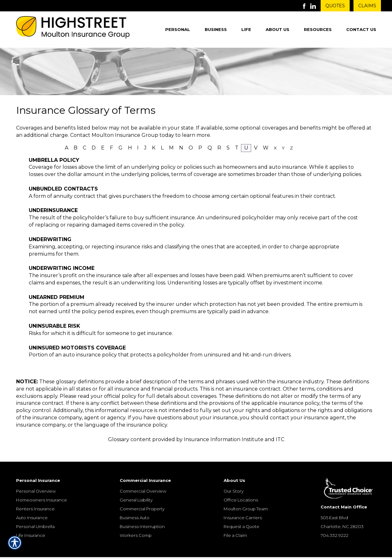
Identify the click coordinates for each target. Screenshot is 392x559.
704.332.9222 (335, 525)
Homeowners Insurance (42, 489)
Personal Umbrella (35, 516)
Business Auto (135, 507)
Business (216, 29)
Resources (318, 29)
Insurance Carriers (243, 507)
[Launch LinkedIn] (315, 6)
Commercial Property (142, 498)
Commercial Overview (143, 481)
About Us (277, 29)
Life (246, 29)
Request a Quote (241, 516)
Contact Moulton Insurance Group (114, 135)
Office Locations (241, 489)
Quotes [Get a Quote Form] (335, 6)
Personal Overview (36, 481)
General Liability (136, 489)
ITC (280, 439)
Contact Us (361, 29)
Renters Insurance (35, 498)
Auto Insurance (32, 507)
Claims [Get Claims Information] (367, 6)
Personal (178, 29)
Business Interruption (142, 516)
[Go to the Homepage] (73, 28)
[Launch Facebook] (307, 6)
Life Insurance (31, 525)
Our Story (234, 481)
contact (280, 418)
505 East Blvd (334, 507)
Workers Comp (136, 525)
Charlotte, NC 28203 (342, 516)
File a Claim (235, 525)
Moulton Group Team (246, 498)
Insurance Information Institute (224, 439)
